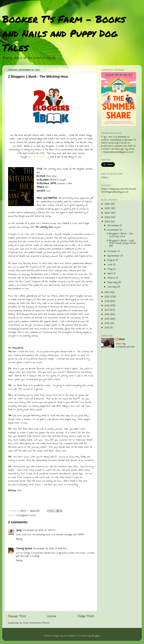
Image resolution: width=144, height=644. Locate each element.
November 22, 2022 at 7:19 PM (39, 530)
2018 (107, 306)
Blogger (96, 636)
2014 (107, 323)
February (113, 282)
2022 (108, 222)
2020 (108, 297)
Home (52, 616)
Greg (19, 530)
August (111, 260)
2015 (107, 319)
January (112, 287)
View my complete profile (125, 345)
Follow (105, 178)
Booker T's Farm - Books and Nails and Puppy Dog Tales (64, 33)
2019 (107, 301)
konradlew (70, 636)
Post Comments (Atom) (36, 623)
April (110, 274)
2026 (108, 204)
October (112, 251)
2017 (107, 310)
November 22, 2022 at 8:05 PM (50, 549)
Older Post (86, 616)
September (114, 256)
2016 (107, 314)
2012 (107, 328)
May (110, 269)
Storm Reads (39, 157)
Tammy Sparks (24, 549)
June (110, 265)
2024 (108, 213)
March (111, 278)
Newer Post (17, 616)
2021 (107, 292)
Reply (19, 539)
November (113, 230)
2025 (108, 208)
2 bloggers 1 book (26, 515)
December (113, 226)
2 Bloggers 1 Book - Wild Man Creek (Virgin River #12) (121, 243)
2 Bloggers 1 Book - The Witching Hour (120, 235)
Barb (122, 339)
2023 (108, 217)
